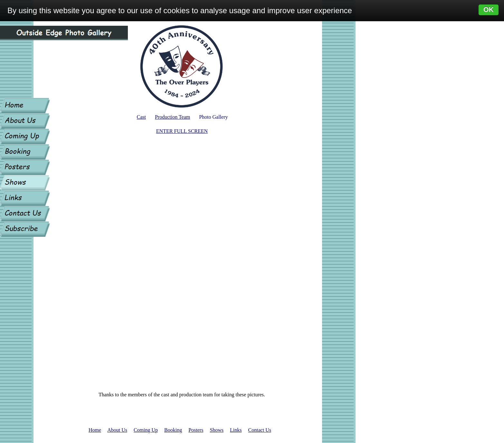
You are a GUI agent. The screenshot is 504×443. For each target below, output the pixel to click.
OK (489, 10)
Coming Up (146, 430)
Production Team (172, 117)
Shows (217, 430)
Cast (141, 117)
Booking (173, 430)
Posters (196, 430)
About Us (117, 430)
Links (236, 430)
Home (95, 430)
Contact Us (260, 430)
